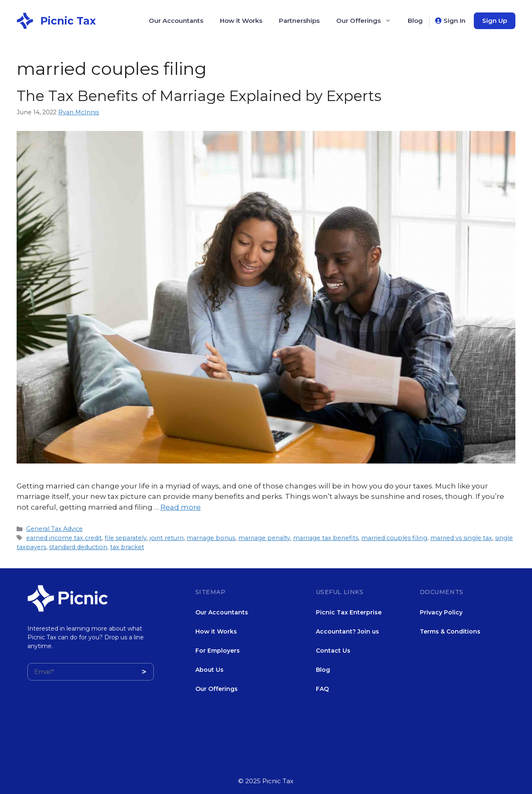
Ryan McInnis (79, 112)
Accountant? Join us (347, 631)
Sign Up (495, 21)
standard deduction (78, 547)
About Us (209, 670)
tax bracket (127, 547)
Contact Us (333, 651)
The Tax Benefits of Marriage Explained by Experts (199, 96)
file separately (126, 538)
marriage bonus (211, 538)
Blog (415, 21)
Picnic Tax (68, 21)
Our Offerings (368, 21)
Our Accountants (176, 21)
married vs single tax (461, 538)
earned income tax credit (64, 538)
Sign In (454, 21)
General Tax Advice (54, 529)
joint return (167, 538)
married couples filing (394, 538)
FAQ (322, 689)
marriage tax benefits (326, 538)
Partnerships (299, 21)
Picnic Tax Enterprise (349, 612)
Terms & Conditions (450, 631)
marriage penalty (264, 538)
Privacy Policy (441, 612)
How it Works (241, 21)
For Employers (218, 651)
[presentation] (91, 735)
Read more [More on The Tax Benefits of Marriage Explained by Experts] (181, 507)
